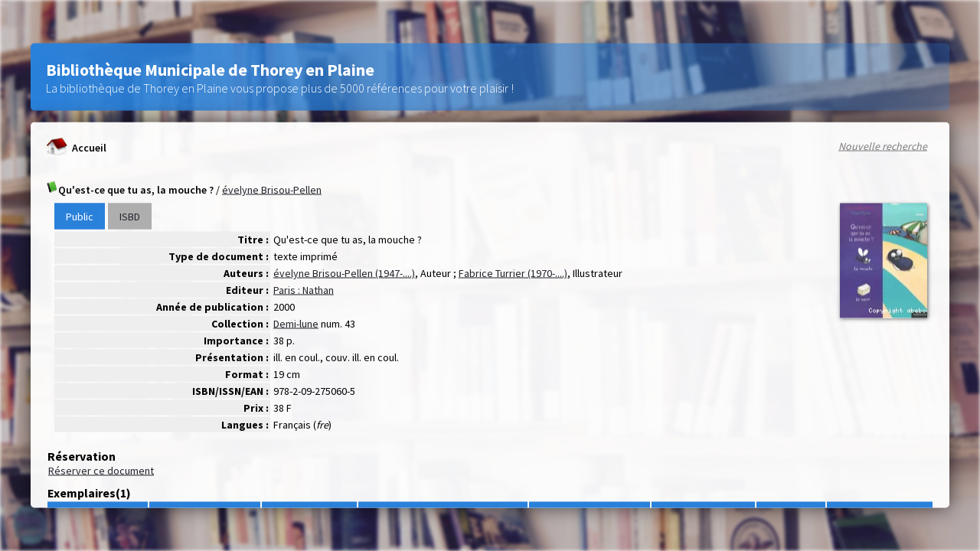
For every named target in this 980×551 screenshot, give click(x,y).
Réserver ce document (101, 471)
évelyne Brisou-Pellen (272, 190)
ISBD (130, 217)
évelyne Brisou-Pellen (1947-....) (344, 273)
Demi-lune (296, 324)
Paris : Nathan (304, 290)
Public (80, 217)
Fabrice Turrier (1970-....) (513, 273)
